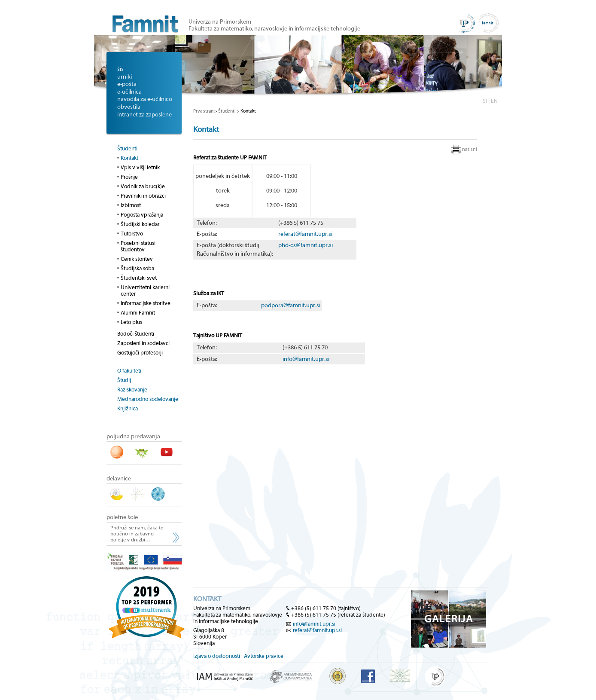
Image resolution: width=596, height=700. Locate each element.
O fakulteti (129, 371)
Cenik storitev (137, 259)
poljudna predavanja (133, 437)
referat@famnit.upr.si (305, 234)
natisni (470, 149)
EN (494, 101)
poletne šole (122, 517)
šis (120, 69)
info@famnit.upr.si (306, 359)
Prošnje (129, 177)
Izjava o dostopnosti (217, 656)
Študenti (127, 148)
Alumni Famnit (138, 313)
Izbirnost (131, 205)
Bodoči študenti (136, 334)
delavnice (119, 479)
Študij (124, 380)
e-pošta (127, 84)
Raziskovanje (132, 390)
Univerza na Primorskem (220, 22)
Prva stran (203, 111)
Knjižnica (128, 408)
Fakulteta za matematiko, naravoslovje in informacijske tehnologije (274, 29)
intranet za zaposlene (144, 115)
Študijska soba (137, 268)
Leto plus (131, 322)
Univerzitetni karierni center (145, 290)
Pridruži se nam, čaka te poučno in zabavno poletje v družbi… (137, 534)
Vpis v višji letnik (140, 167)
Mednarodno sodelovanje (148, 399)
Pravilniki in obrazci (143, 196)
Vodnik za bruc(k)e (143, 186)
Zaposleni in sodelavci (143, 343)
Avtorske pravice (264, 656)
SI (485, 101)
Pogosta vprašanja (142, 215)
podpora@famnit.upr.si (291, 306)
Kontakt (129, 158)
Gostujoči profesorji (140, 353)
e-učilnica (129, 92)
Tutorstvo (132, 234)
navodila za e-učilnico (145, 99)
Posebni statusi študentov (138, 246)
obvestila (129, 107)
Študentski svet (139, 278)
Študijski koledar (140, 224)
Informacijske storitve (146, 303)
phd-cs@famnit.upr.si (306, 245)
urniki (125, 77)
